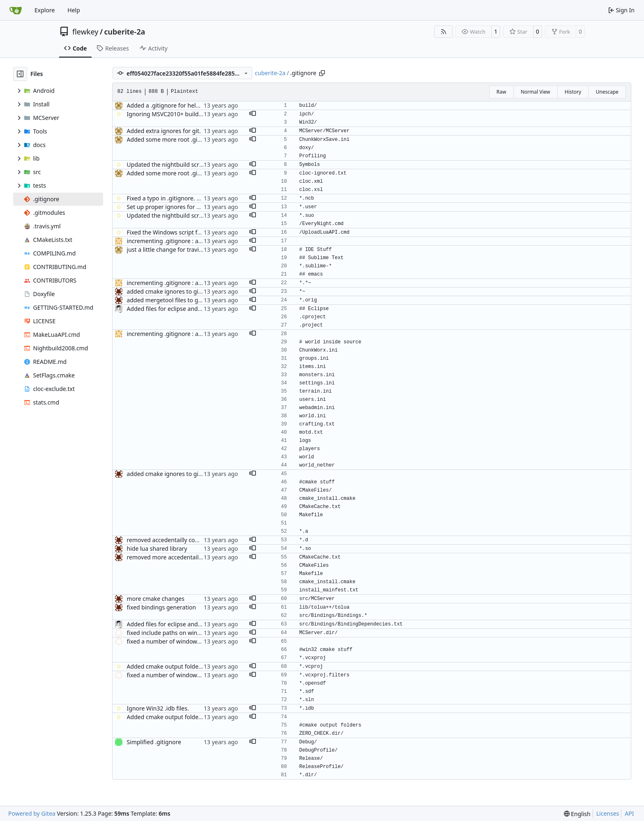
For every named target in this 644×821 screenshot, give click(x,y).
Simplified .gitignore (154, 742)
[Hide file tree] (20, 74)
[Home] (16, 10)
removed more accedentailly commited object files (195, 557)
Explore (45, 10)
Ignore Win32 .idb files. (158, 708)
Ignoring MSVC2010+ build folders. (174, 114)
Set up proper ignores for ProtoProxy (177, 207)
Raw (501, 92)
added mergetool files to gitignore (173, 300)
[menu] (577, 814)
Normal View (536, 92)
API (629, 813)
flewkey (85, 32)
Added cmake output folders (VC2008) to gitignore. (195, 666)
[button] (253, 114)
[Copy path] (322, 73)
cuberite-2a (125, 32)
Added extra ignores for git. (164, 131)
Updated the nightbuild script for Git (176, 164)
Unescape (607, 92)
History (573, 92)
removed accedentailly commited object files (187, 540)
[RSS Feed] (444, 32)
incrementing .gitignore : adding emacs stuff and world (201, 241)
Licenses (608, 813)
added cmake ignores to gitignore (172, 291)
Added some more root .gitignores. (174, 139)
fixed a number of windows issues (172, 641)
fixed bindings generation (162, 607)
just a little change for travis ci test (173, 250)
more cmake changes (156, 599)
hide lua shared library (157, 548)
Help (74, 10)
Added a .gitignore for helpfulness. (174, 105)
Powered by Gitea (32, 813)
